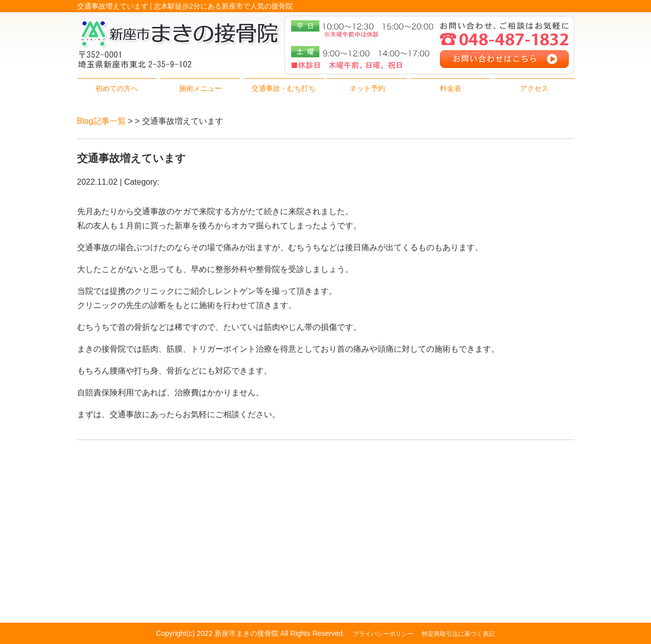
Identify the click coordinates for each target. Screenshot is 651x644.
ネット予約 (367, 88)
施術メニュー (200, 88)
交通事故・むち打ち (284, 88)
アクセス (534, 88)
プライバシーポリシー (383, 634)
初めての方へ (117, 88)
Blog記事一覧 (101, 121)
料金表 (451, 88)
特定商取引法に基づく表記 (458, 634)
